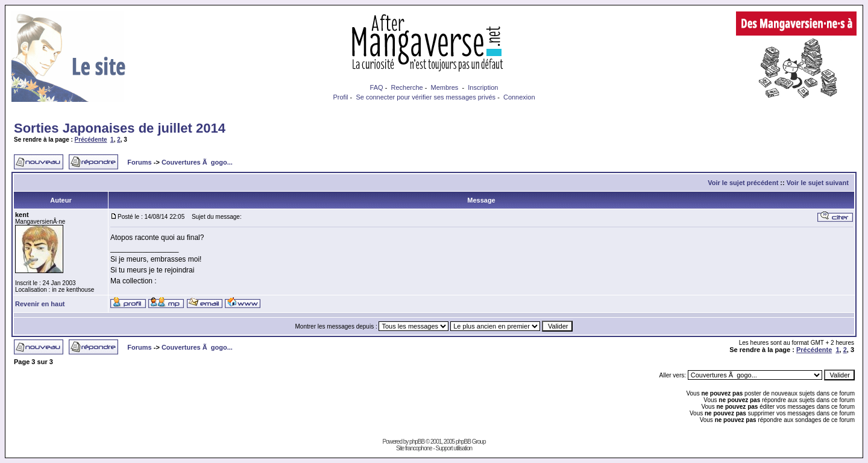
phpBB (417, 442)
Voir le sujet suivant (818, 183)
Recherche (407, 87)
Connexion (519, 97)
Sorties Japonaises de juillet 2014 (120, 128)
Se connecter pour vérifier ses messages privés (426, 97)
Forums (139, 162)
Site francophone (414, 448)
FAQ (377, 87)
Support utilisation (454, 448)
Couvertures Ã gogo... (197, 162)
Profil (340, 97)
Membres (445, 87)
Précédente (91, 140)
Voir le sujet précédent (743, 183)
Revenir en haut (40, 304)
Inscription (483, 87)
